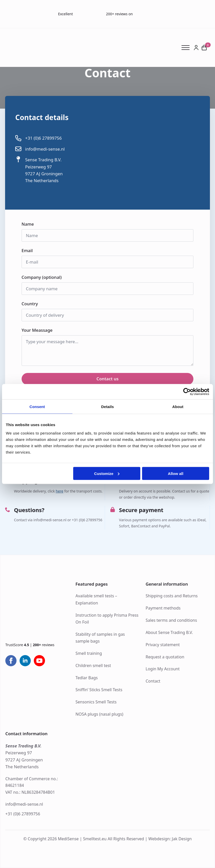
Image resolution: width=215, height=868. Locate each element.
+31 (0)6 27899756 (23, 814)
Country (32, 304)
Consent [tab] (37, 407)
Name (29, 224)
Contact (153, 681)
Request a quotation (165, 657)
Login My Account (163, 669)
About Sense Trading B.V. (169, 632)
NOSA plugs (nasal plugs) (99, 714)
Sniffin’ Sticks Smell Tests (99, 690)
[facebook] (11, 661)
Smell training (89, 653)
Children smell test (93, 666)
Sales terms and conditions (171, 620)
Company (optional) (42, 277)
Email (29, 251)
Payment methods (163, 608)
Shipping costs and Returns (172, 596)
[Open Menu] (187, 48)
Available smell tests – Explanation (96, 599)
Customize (107, 473)
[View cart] (204, 48)
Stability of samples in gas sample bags (100, 638)
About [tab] (178, 407)
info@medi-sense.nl (24, 804)
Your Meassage (39, 330)
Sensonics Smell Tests (96, 702)
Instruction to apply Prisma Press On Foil (107, 619)
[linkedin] (25, 661)
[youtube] (39, 661)
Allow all (176, 473)
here (59, 491)
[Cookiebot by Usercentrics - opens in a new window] (187, 392)
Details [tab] (107, 407)
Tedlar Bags (87, 678)
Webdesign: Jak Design (170, 839)
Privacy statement (163, 645)
